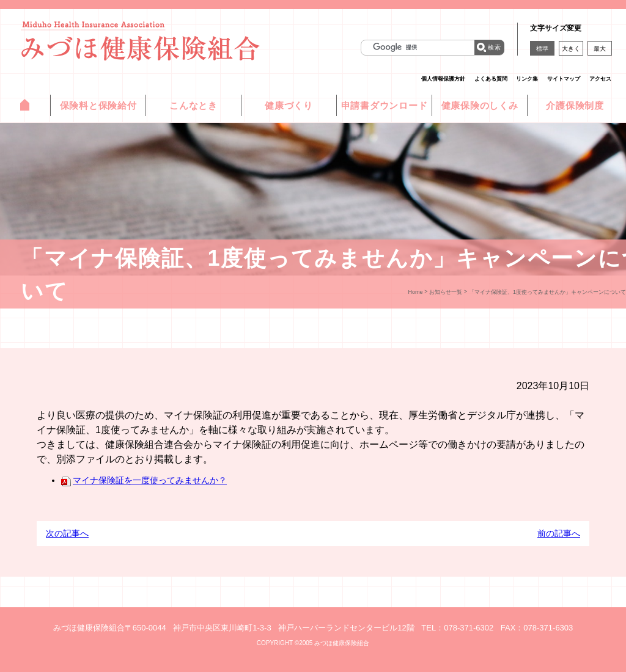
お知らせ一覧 (446, 292)
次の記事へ (67, 533)
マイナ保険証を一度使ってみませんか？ (144, 480)
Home (416, 292)
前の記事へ (559, 533)
